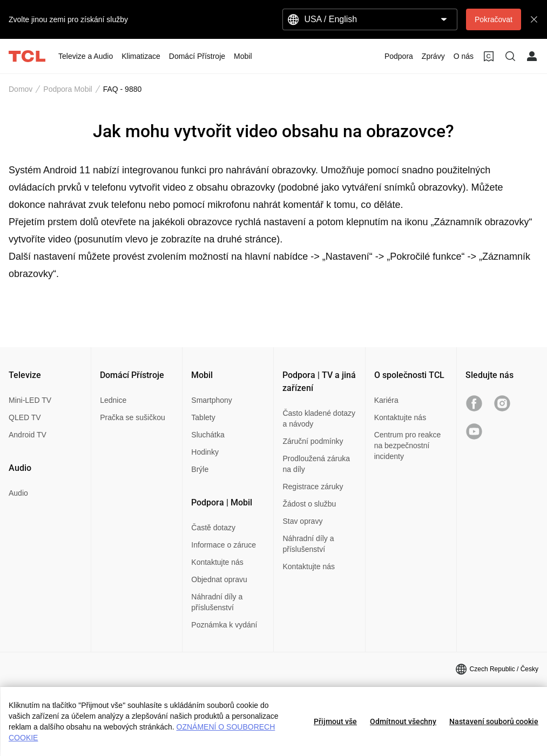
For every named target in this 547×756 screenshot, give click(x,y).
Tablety (203, 417)
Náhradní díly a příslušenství (217, 602)
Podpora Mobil (67, 89)
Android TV (28, 435)
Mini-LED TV (30, 400)
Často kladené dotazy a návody (319, 418)
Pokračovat (494, 19)
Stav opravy (302, 521)
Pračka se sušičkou (133, 417)
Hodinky (205, 452)
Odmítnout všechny (403, 721)
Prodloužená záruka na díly (316, 464)
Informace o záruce (224, 545)
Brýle (200, 469)
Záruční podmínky (313, 441)
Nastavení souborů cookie (494, 721)
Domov (21, 89)
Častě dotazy (213, 528)
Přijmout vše (335, 721)
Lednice (113, 400)
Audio (18, 493)
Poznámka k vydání (224, 625)
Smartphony (211, 400)
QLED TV (25, 417)
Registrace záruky (313, 487)
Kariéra (386, 400)
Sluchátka (208, 435)
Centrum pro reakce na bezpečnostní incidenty (408, 446)
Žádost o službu (309, 504)
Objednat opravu (219, 579)
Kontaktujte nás (217, 562)
